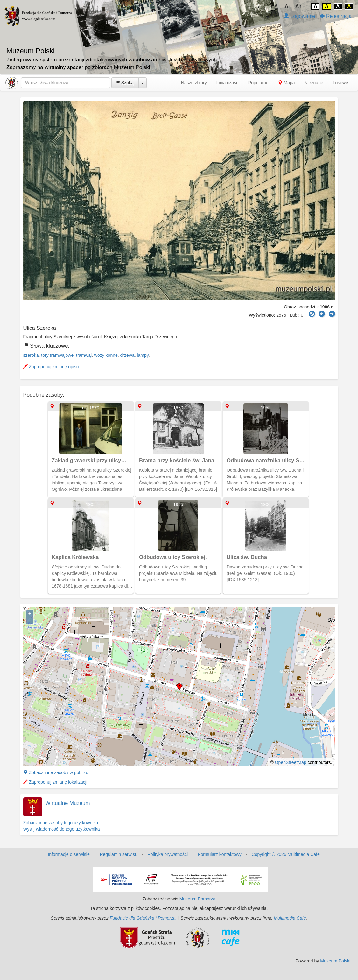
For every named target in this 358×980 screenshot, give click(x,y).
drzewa (127, 355)
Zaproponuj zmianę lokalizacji (55, 782)
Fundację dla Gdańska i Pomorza (143, 918)
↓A (275, 7)
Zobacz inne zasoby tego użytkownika (61, 823)
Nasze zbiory (194, 83)
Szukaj (125, 83)
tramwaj (84, 355)
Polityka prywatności (168, 854)
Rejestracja (336, 16)
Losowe (340, 83)
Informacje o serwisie (69, 854)
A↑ (299, 7)
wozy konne (106, 355)
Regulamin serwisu (118, 854)
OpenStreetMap (291, 762)
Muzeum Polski (335, 961)
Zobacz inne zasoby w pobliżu (56, 772)
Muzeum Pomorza (198, 899)
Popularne (258, 83)
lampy (143, 355)
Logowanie (299, 16)
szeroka (31, 355)
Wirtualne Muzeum (68, 803)
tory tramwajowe (57, 355)
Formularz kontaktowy (220, 854)
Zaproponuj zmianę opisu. (52, 367)
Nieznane (314, 83)
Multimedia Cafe (290, 918)
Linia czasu (228, 83)
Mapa (287, 83)
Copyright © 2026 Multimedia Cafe (286, 854)
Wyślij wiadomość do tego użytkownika (62, 829)
